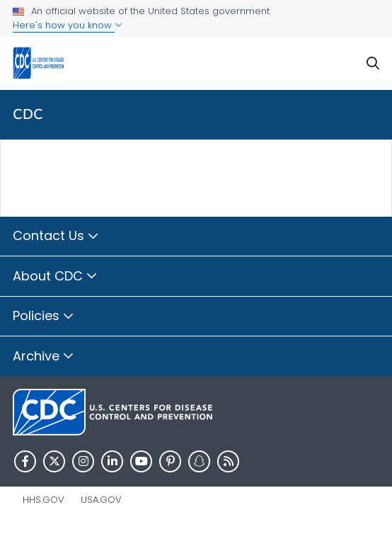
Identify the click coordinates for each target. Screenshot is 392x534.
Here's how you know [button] (68, 25)
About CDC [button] (55, 277)
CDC (28, 114)
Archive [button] (44, 357)
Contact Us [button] (56, 237)
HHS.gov (44, 500)
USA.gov (101, 500)
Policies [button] (44, 317)
